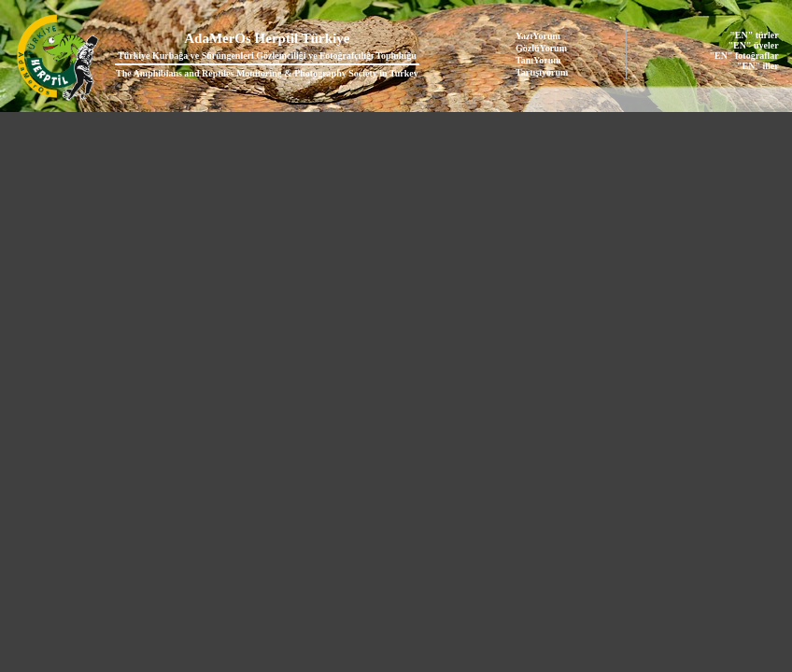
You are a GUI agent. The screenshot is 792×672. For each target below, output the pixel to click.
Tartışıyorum (542, 72)
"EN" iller (758, 66)
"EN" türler (754, 35)
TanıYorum (538, 60)
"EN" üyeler (754, 45)
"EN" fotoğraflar (744, 56)
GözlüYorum (541, 48)
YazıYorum (538, 36)
